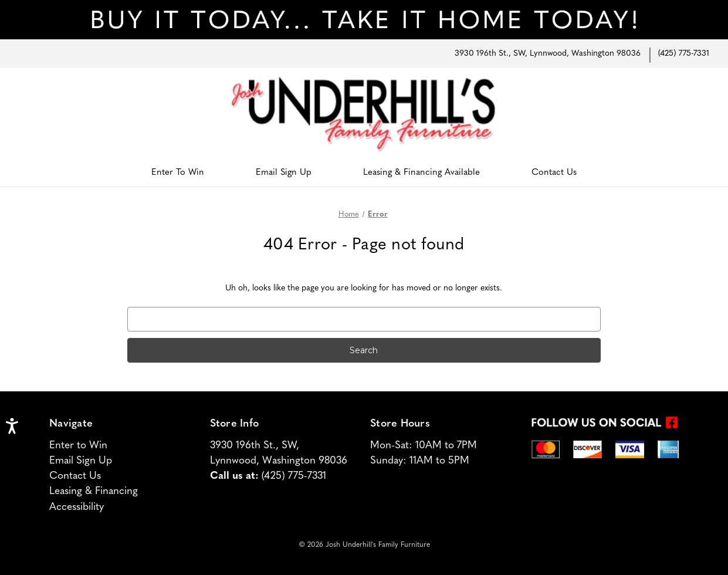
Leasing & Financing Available (421, 173)
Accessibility (77, 507)
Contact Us (554, 173)
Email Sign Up (284, 173)
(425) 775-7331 (684, 54)
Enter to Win (78, 446)
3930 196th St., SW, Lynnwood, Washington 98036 (548, 54)
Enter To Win (178, 173)
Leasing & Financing (94, 491)
